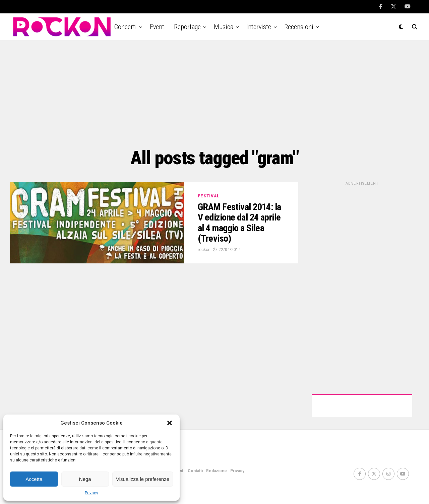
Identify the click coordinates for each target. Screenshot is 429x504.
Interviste (259, 27)
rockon (204, 250)
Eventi (158, 27)
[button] (170, 423)
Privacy (91, 493)
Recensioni (299, 27)
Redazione (217, 471)
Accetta (34, 479)
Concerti (126, 27)
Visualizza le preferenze (143, 479)
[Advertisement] (214, 94)
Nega (85, 479)
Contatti (195, 471)
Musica (224, 27)
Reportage (187, 27)
